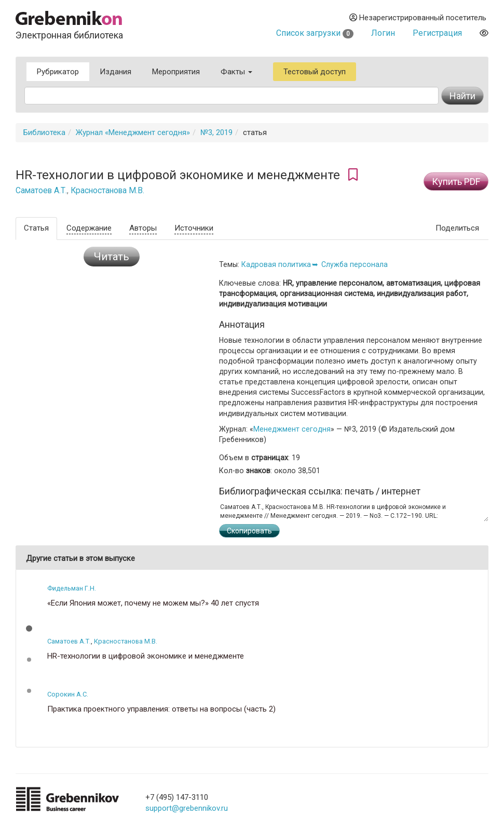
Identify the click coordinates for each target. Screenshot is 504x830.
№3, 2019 (216, 132)
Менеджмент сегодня (292, 429)
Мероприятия (176, 72)
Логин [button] (383, 33)
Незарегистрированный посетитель (418, 18)
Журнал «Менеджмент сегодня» (133, 132)
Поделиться (457, 228)
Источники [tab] (194, 228)
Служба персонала (355, 264)
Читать (112, 257)
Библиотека (44, 132)
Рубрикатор (58, 72)
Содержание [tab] (89, 228)
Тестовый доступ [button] (315, 72)
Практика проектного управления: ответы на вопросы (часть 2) (161, 709)
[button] (29, 628)
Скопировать (249, 531)
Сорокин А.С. (68, 694)
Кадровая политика (276, 264)
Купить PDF (456, 182)
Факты (236, 72)
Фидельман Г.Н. (72, 588)
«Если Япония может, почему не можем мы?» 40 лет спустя (153, 603)
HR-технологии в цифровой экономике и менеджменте (146, 656)
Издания (115, 72)
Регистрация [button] (437, 33)
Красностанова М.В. (107, 191)
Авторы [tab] (143, 228)
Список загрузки (315, 33)
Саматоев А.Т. (41, 191)
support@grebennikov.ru (187, 808)
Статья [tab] (36, 228)
